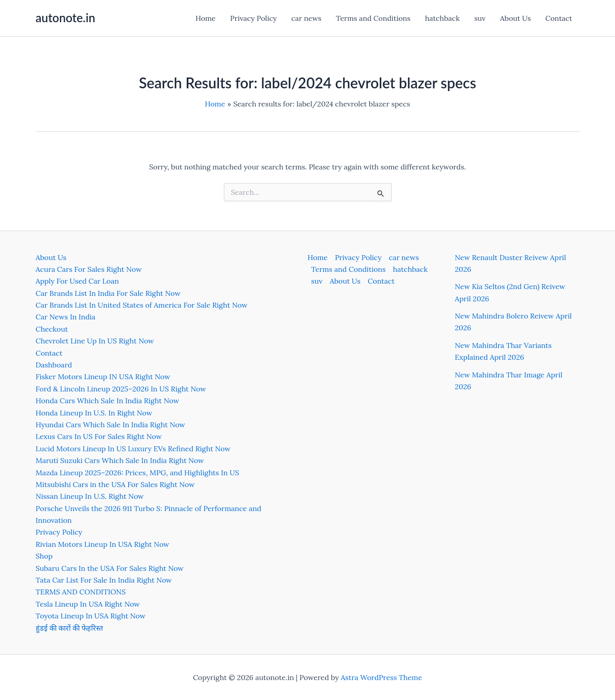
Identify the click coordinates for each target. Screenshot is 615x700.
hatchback (443, 18)
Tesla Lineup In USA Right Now (88, 604)
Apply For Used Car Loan (77, 281)
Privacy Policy (254, 18)
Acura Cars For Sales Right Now (89, 269)
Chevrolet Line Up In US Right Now (95, 341)
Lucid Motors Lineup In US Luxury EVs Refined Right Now (133, 449)
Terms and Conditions (373, 18)
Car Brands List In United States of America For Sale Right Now (142, 305)
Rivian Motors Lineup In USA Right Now (103, 544)
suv (480, 18)
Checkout (52, 329)
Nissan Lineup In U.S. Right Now (90, 496)
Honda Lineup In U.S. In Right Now (94, 413)
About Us (515, 18)
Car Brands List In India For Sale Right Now (108, 293)
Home (205, 18)
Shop (44, 556)
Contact (559, 18)
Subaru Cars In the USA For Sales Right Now (110, 568)
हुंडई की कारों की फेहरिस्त (70, 628)
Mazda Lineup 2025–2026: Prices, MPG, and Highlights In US (138, 473)
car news (306, 18)
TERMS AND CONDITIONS (81, 592)
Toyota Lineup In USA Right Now (91, 616)
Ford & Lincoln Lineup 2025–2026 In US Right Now (121, 389)
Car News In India (66, 317)
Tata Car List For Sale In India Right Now (104, 580)
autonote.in (65, 18)
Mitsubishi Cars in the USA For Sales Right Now (115, 484)
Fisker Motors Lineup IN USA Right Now (103, 377)
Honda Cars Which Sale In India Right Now (108, 401)
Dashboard (54, 365)
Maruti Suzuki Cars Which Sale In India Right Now (120, 460)
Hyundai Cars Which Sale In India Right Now (111, 425)
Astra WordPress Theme (382, 677)
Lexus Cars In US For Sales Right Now (99, 436)
